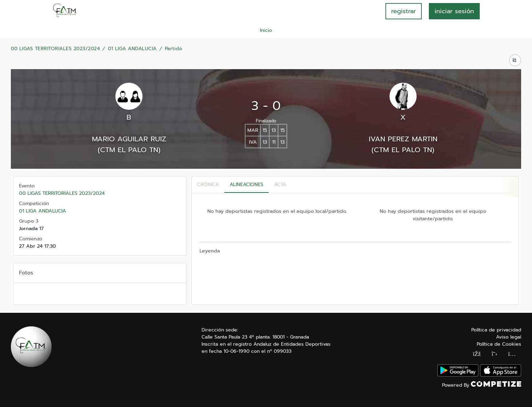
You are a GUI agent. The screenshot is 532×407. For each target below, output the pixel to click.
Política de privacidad (496, 330)
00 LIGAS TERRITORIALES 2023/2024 (55, 49)
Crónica (208, 185)
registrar (404, 11)
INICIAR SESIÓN (454, 11)
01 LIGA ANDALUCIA (132, 49)
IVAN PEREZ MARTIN (403, 139)
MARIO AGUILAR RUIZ (129, 139)
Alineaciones (246, 185)
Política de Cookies (499, 344)
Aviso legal (509, 337)
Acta (280, 185)
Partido (174, 49)
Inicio (266, 30)
